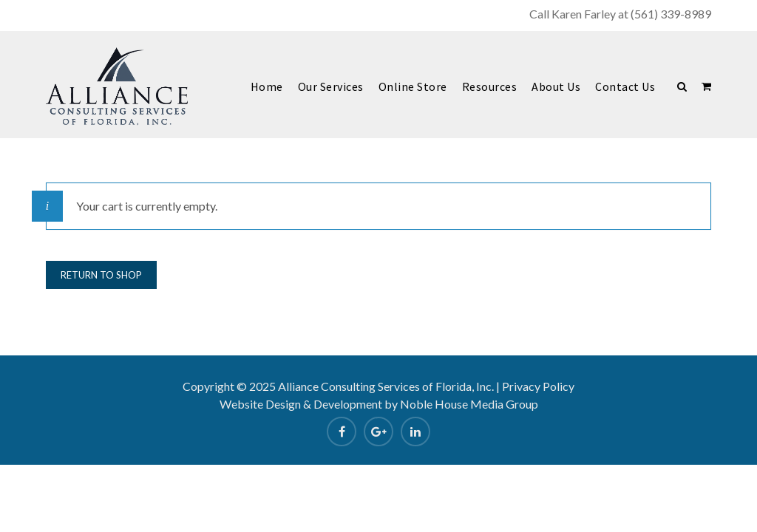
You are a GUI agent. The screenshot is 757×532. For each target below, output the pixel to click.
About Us (556, 86)
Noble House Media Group (469, 404)
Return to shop (101, 275)
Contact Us (625, 86)
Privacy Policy (538, 386)
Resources (490, 86)
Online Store (413, 86)
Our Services (331, 86)
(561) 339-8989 (671, 14)
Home (267, 86)
